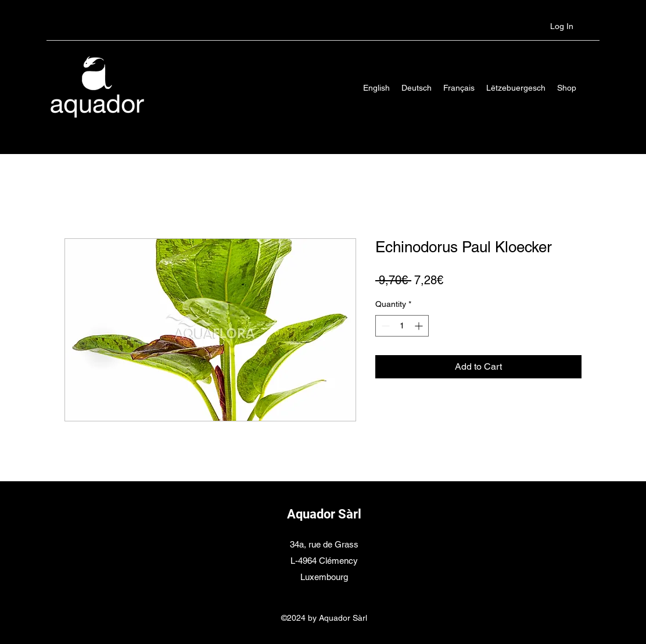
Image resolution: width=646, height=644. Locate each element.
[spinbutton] (402, 326)
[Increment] (420, 326)
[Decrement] (384, 326)
